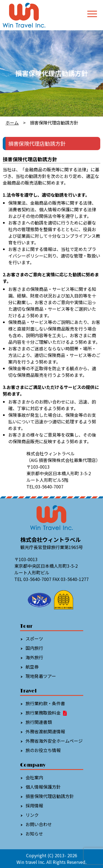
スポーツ (34, 639)
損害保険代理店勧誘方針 (50, 796)
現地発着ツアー (41, 676)
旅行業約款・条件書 (45, 703)
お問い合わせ (39, 824)
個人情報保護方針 (43, 787)
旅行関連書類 (39, 722)
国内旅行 (34, 648)
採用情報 (34, 805)
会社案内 (34, 777)
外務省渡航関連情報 (45, 731)
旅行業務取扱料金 (47, 713)
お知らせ (34, 834)
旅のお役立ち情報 (43, 750)
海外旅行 (34, 657)
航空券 (32, 667)
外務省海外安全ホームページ (54, 741)
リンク (32, 815)
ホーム (12, 123)
